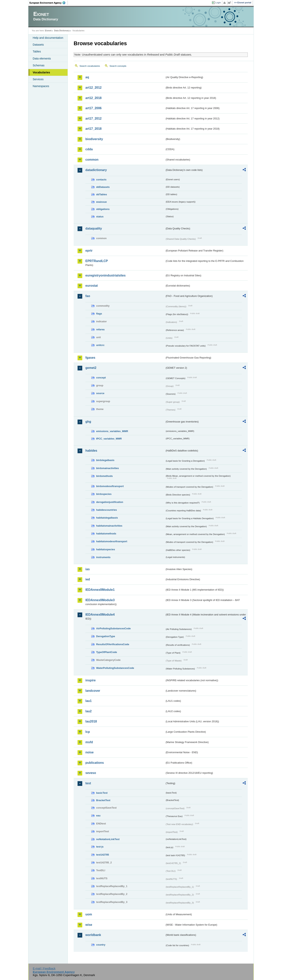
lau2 (89, 711)
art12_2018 (94, 98)
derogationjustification (110, 502)
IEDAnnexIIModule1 (100, 590)
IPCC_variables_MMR (109, 439)
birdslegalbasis (105, 460)
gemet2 (91, 368)
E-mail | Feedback (44, 968)
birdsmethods (104, 476)
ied (88, 579)
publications (95, 763)
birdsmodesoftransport (110, 486)
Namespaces (41, 86)
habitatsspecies (106, 549)
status (100, 217)
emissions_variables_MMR (112, 431)
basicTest (102, 793)
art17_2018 (94, 129)
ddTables (102, 194)
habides (91, 451)
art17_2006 (94, 108)
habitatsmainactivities (109, 526)
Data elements (42, 59)
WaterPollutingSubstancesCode (115, 668)
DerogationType (106, 636)
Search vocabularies (90, 66)
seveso (91, 773)
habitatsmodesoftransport (112, 541)
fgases (90, 358)
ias (88, 569)
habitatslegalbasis (107, 518)
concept (101, 378)
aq (87, 77)
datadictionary (96, 170)
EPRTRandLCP (97, 261)
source (100, 393)
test (88, 783)
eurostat (92, 286)
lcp (88, 732)
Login (218, 3)
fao (88, 296)
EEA (49, 3)
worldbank (93, 935)
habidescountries (107, 510)
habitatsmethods (106, 534)
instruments (103, 557)
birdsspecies (104, 494)
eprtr (89, 251)
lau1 (89, 701)
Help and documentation (48, 38)
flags (99, 314)
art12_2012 (94, 88)
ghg (88, 422)
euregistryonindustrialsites (105, 275)
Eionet (48, 31)
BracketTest (103, 800)
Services (38, 79)
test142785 (103, 855)
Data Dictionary (62, 31)
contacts (101, 180)
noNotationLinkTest (108, 839)
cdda (89, 149)
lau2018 (91, 721)
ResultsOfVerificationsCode (113, 644)
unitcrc (100, 345)
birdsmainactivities (108, 468)
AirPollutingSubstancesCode (113, 628)
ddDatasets (103, 187)
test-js (100, 847)
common (92, 160)
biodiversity (94, 139)
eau (98, 816)
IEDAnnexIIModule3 (100, 600)
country (101, 945)
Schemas (39, 65)
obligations (103, 209)
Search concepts (118, 66)
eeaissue (101, 202)
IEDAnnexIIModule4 (100, 615)
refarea (100, 329)
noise (89, 752)
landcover (93, 691)
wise (89, 925)
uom (89, 914)
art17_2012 (94, 118)
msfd (89, 742)
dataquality (94, 228)
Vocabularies (41, 72)
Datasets (38, 45)
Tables (37, 51)
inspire (90, 680)
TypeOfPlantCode (107, 652)
